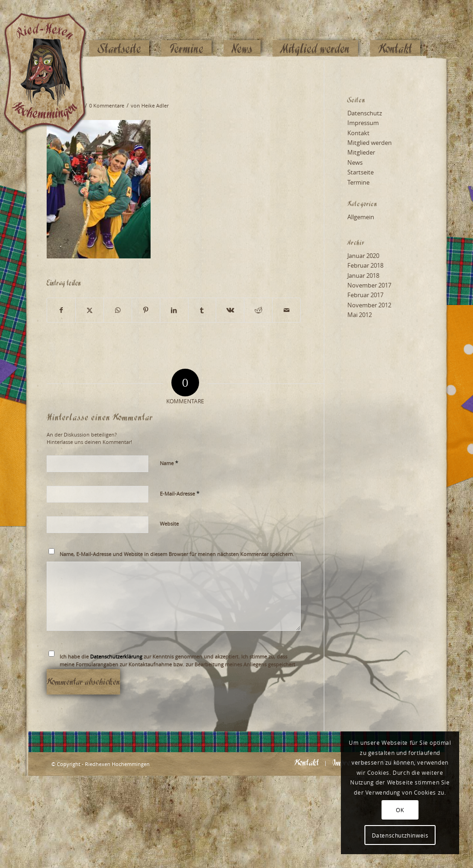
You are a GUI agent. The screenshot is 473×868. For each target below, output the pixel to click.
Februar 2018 (365, 265)
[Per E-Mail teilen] (286, 310)
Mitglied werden (370, 143)
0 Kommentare (107, 106)
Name (169, 463)
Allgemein (361, 217)
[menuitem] (119, 31)
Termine (358, 182)
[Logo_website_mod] (52, 30)
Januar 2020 (363, 256)
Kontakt (358, 133)
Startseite (361, 172)
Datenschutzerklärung (116, 656)
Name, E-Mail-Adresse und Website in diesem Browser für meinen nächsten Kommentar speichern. (177, 554)
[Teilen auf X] (90, 310)
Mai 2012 (360, 315)
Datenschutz (365, 113)
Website (169, 524)
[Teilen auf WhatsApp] (118, 310)
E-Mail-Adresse (180, 493)
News (355, 162)
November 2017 (369, 285)
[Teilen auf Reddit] (258, 310)
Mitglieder (361, 152)
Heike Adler (155, 106)
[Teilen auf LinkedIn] (174, 310)
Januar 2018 (363, 275)
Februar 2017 (365, 295)
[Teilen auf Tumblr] (202, 310)
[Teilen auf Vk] (230, 310)
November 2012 (369, 305)
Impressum (363, 123)
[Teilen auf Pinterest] (146, 310)
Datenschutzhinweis (400, 835)
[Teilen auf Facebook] (61, 310)
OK (400, 810)
